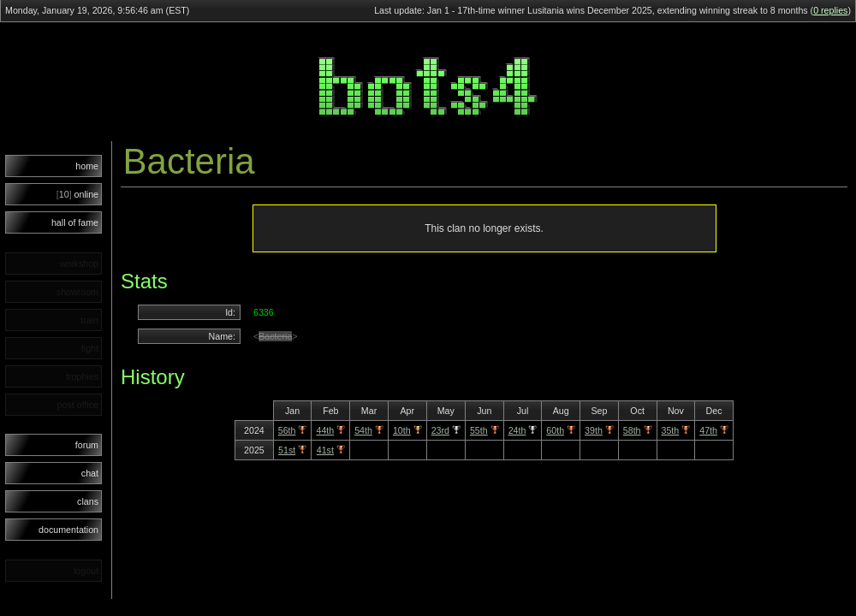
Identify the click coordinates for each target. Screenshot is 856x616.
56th (287, 430)
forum (87, 445)
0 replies (830, 10)
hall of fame (75, 222)
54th (363, 430)
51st (287, 450)
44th (325, 430)
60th (555, 430)
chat (90, 473)
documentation (68, 530)
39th (594, 430)
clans (88, 501)
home (87, 166)
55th (479, 430)
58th (632, 430)
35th (671, 430)
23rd (440, 430)
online (77, 194)
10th (402, 430)
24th (517, 430)
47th (708, 430)
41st (325, 450)
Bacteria (275, 336)
